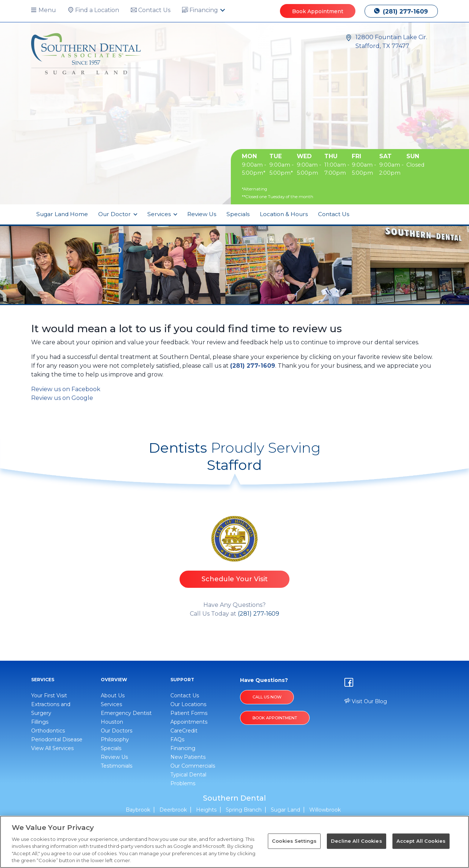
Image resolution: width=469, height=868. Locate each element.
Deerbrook (173, 810)
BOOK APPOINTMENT (275, 718)
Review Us (202, 214)
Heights (206, 810)
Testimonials (117, 766)
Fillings (40, 722)
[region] (234, 842)
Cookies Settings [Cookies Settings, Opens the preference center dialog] (294, 841)
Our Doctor (115, 214)
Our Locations (188, 704)
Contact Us (334, 214)
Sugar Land (285, 810)
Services (160, 214)
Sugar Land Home (62, 214)
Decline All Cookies (356, 841)
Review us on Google (62, 398)
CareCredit (184, 731)
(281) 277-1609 (401, 12)
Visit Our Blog (366, 701)
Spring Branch (244, 810)
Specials (238, 214)
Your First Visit (49, 695)
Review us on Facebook (66, 389)
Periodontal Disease (57, 739)
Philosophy (115, 739)
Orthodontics (48, 731)
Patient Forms (189, 713)
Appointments (189, 722)
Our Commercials (193, 766)
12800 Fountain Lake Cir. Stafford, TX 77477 (391, 42)
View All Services (52, 748)
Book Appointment (318, 11)
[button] (47, 10)
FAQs (177, 739)
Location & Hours (284, 214)
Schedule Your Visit (235, 579)
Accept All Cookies (421, 841)
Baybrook (138, 810)
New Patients (188, 757)
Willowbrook (325, 810)
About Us (113, 695)
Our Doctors (117, 731)
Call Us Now (267, 697)
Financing (183, 748)
